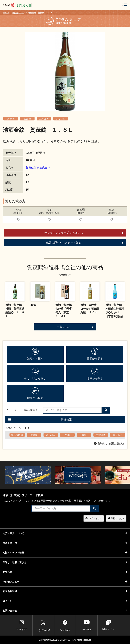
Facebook (65, 625)
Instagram (22, 625)
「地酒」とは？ (116, 518)
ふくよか (44, 119)
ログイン (65, 601)
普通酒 (11, 119)
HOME (6, 13)
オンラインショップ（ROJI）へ (84, 233)
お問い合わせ (65, 611)
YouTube (87, 625)
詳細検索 (40, 420)
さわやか (51, 435)
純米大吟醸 (17, 435)
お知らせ (65, 572)
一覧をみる (75, 327)
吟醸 (84, 435)
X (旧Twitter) (43, 625)
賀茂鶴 (27, 119)
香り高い (117, 435)
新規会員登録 (65, 591)
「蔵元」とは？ (94, 518)
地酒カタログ (18, 13)
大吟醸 (34, 435)
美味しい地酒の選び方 (109, 444)
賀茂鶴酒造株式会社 (38, 168)
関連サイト (108, 625)
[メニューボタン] (125, 5)
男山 (67, 435)
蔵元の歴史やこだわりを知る (85, 243)
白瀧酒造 (101, 435)
